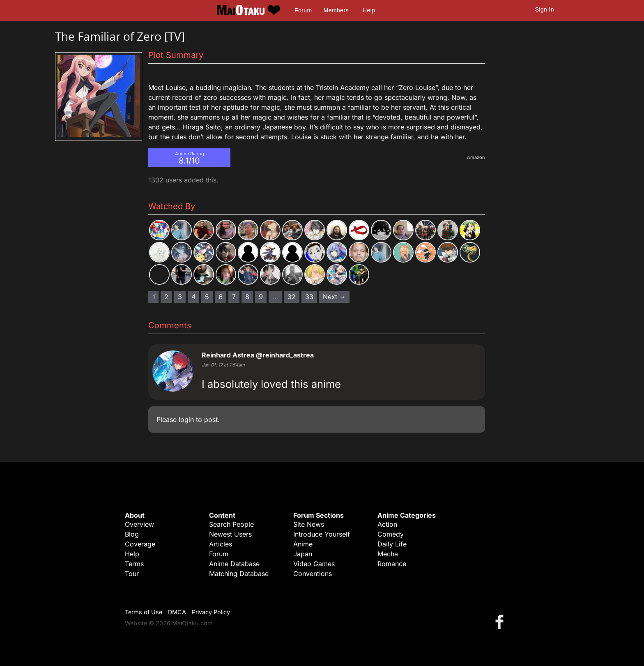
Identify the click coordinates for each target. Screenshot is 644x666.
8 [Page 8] (247, 297)
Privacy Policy (211, 612)
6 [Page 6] (221, 297)
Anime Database (234, 564)
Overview (139, 524)
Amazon (476, 157)
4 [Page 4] (193, 297)
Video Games (314, 564)
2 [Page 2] (166, 297)
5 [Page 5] (207, 297)
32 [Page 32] (292, 297)
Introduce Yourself (322, 534)
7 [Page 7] (234, 297)
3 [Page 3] (180, 297)
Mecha (388, 554)
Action (387, 524)
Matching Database (239, 574)
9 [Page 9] (261, 297)
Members (336, 10)
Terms (134, 564)
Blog (132, 534)
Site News (309, 524)
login (186, 419)
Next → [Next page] (334, 297)
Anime (303, 544)
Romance (392, 564)
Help (369, 10)
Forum (303, 10)
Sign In (545, 9)
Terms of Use (144, 612)
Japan (303, 554)
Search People (231, 524)
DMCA (177, 612)
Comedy (391, 534)
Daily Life (392, 544)
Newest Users (230, 534)
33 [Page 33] (309, 297)
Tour (132, 574)
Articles (221, 544)
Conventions (313, 574)
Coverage (140, 544)
